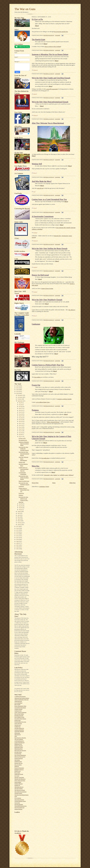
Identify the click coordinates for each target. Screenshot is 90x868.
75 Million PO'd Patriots (20, 696)
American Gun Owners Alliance (22, 698)
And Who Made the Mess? (42, 181)
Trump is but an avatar (47, 288)
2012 (18, 536)
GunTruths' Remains (19, 731)
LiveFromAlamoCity (19, 741)
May (19, 517)
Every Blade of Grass (19, 717)
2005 (18, 549)
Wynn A (35, 208)
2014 (18, 532)
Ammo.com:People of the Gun (22, 700)
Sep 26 (21, 410)
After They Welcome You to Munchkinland (48, 123)
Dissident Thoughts (19, 716)
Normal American (19, 758)
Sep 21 (21, 416)
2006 (18, 547)
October (20, 399)
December (20, 395)
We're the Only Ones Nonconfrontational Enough (24, 454)
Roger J (35, 173)
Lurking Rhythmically (20, 743)
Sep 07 (21, 436)
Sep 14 (21, 425)
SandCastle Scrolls (19, 774)
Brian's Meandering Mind (20, 706)
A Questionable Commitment (43, 216)
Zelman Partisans (18, 809)
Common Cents (18, 711)
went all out (40, 188)
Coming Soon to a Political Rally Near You (24, 490)
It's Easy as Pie (22, 438)
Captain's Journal (18, 709)
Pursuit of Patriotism (19, 768)
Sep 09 (21, 435)
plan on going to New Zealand (53, 47)
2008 (18, 543)
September (20, 401)
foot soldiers (37, 377)
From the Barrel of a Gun (20, 722)
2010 (18, 539)
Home (54, 483)
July (19, 513)
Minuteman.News (19, 749)
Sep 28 (21, 407)
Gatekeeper (21, 486)
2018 (18, 393)
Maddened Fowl (18, 744)
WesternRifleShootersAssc (21, 806)
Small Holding (18, 782)
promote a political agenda (64, 399)
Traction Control (18, 793)
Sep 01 (21, 510)
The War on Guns (25, 9)
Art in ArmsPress (18, 703)
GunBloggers (18, 727)
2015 (18, 530)
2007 (18, 545)
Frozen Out (21, 493)
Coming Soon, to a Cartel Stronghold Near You (24, 469)
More (37, 26)
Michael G (35, 70)
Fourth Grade (18, 720)
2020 (18, 390)
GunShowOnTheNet (19, 730)
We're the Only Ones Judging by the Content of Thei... (23, 499)
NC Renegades (18, 754)
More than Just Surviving (20, 750)
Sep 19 (21, 420)
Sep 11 (21, 431)
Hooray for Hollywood (24, 481)
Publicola (17, 766)
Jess (34, 192)
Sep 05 (21, 506)
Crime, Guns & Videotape (20, 712)
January (20, 524)
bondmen (35, 233)
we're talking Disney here (43, 402)
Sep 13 (21, 427)
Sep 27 (21, 408)
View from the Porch (19, 800)
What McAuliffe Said (19, 808)
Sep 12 (21, 429)
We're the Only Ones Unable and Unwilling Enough (24, 449)
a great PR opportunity (52, 89)
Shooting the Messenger (20, 779)
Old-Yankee (17, 760)
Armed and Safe (18, 701)
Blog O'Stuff (17, 704)
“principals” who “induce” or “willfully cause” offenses (58, 475)
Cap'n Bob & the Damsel (20, 708)
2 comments (57, 35)
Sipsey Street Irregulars (20, 781)
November (20, 397)
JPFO (16, 736)
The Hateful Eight (23, 440)
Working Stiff (22, 462)
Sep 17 (21, 423)
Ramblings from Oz (19, 769)
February (20, 523)
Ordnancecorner (18, 761)
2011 (18, 538)
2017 (18, 526)
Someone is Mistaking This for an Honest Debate (24, 444)
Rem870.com (18, 771)
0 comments (57, 50)
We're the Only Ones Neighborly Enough (47, 300)
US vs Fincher (18, 798)
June (19, 515)
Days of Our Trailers (19, 714)
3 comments (57, 195)
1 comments (57, 74)
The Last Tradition (19, 739)
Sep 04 (21, 508)
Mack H (35, 94)
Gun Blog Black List (19, 728)
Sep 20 (21, 418)
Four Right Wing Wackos (20, 719)
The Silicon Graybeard (20, 790)
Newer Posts (35, 483)
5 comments (57, 320)
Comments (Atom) (44, 487)
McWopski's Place (19, 747)
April (19, 519)
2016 (18, 528)
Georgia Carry (18, 725)
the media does (45, 458)
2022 (18, 386)
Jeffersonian (17, 733)
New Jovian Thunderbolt (20, 755)
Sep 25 (21, 412)
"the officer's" (72, 310)
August (19, 511)
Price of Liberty (18, 765)
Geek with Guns (18, 723)
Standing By (17, 785)
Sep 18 (21, 421)
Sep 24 (21, 414)
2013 (18, 534)
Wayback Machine (19, 804)
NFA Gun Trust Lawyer (20, 757)
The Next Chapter (19, 788)
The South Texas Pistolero (20, 792)
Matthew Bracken (19, 746)
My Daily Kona (18, 752)
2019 (18, 392)
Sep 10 (21, 433)
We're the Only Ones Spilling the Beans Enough (24, 478)
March (19, 521)
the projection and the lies (61, 32)
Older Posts (72, 483)
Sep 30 (21, 403)
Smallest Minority (19, 784)
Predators (21, 495)
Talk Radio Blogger (19, 787)
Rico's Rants (17, 773)
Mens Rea (21, 502)
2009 (18, 541)
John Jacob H (18, 734)
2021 (18, 388)
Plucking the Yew (19, 763)
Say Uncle (17, 776)
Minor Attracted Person (53, 422)
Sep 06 (21, 504)
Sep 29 (21, 405)
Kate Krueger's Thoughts (20, 738)
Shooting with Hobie (19, 777)
